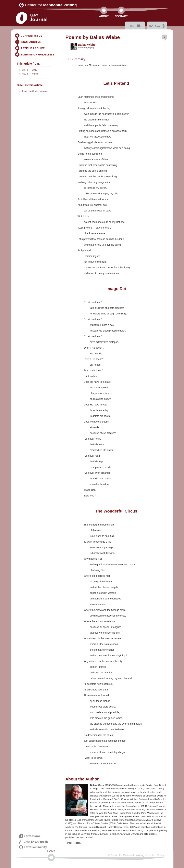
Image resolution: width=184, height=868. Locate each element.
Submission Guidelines (38, 55)
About (104, 16)
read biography (86, 48)
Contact (121, 16)
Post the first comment (35, 91)
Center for (51, 5)
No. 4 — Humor (31, 74)
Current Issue (32, 36)
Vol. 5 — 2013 (30, 70)
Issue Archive (31, 42)
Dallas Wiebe (87, 45)
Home (51, 851)
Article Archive (33, 48)
